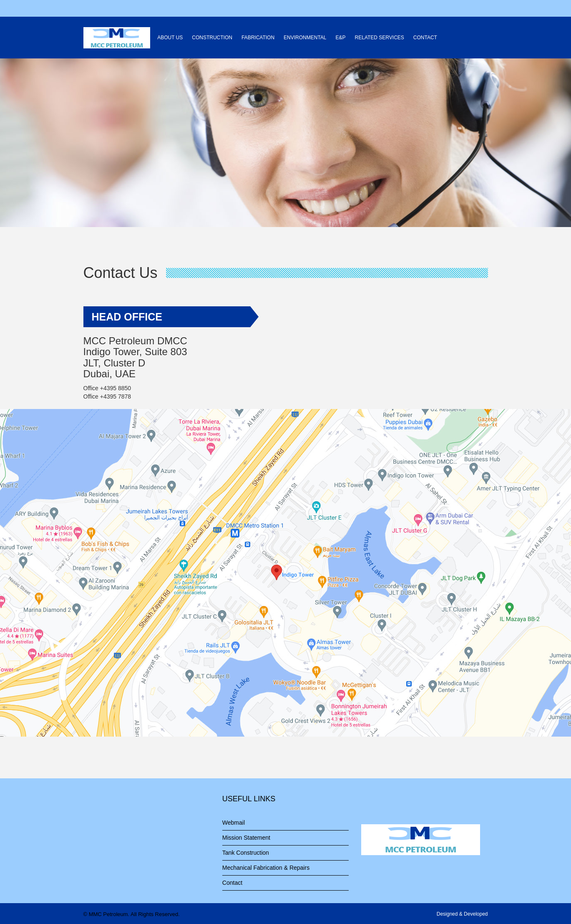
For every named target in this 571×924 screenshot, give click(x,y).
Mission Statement (246, 838)
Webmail (234, 823)
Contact (232, 883)
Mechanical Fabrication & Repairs (266, 868)
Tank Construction (246, 853)
